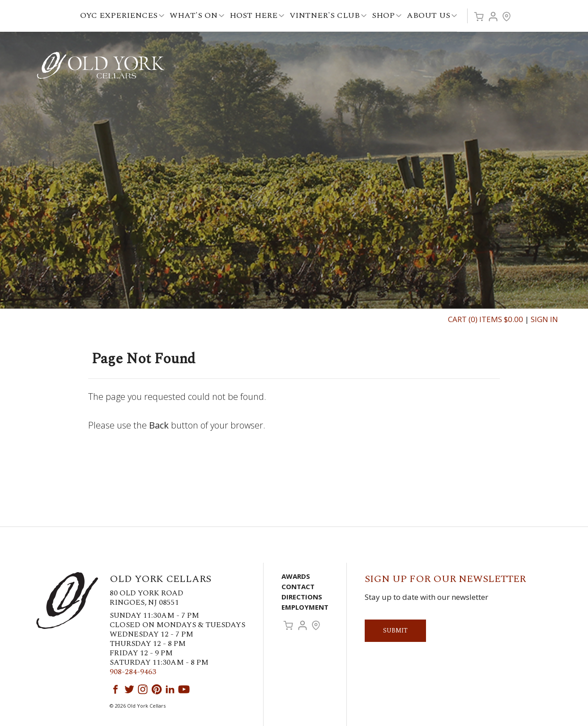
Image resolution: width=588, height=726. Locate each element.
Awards (296, 576)
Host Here (257, 15)
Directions (302, 597)
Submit (395, 630)
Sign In (544, 319)
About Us (432, 15)
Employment (305, 607)
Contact (298, 586)
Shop (387, 15)
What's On (197, 15)
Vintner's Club (328, 15)
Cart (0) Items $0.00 (486, 319)
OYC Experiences (122, 15)
